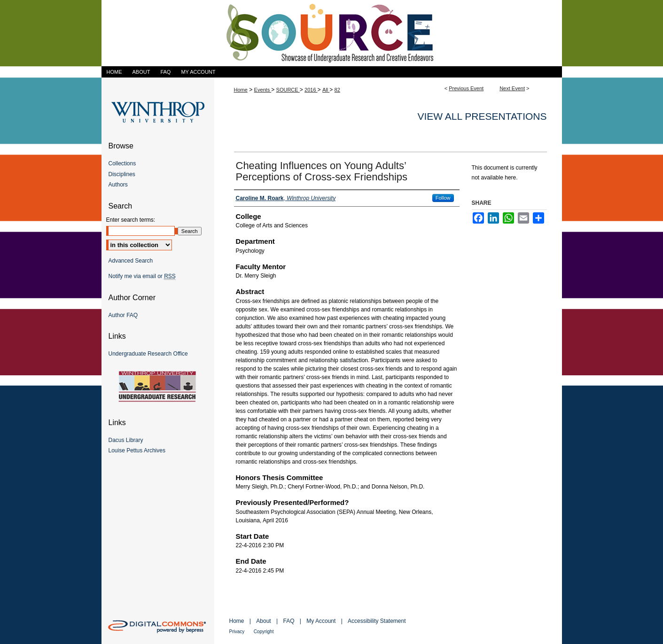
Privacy (237, 632)
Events (263, 90)
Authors (118, 185)
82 (337, 90)
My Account (321, 621)
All (326, 90)
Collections (122, 163)
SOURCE (288, 90)
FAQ (289, 621)
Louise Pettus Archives (137, 450)
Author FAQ (123, 315)
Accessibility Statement (377, 621)
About (263, 621)
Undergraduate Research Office (148, 354)
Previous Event (466, 88)
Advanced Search (131, 261)
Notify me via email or (142, 276)
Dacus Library (126, 440)
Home (241, 90)
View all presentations (482, 116)
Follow (443, 198)
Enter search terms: (131, 220)
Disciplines (122, 174)
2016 (311, 90)
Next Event (512, 88)
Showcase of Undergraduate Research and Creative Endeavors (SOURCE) (332, 33)
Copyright (264, 632)
